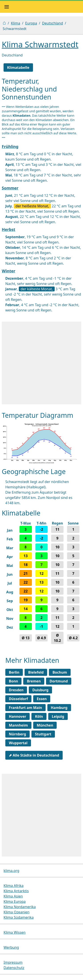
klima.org (11, 871)
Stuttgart (43, 734)
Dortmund (59, 681)
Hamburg (59, 708)
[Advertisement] (41, 363)
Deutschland (52, 23)
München (45, 725)
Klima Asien (13, 896)
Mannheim (18, 725)
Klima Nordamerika (20, 907)
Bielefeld (36, 672)
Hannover (17, 716)
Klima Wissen (15, 932)
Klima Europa (15, 901)
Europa (31, 23)
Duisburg (40, 690)
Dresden (16, 690)
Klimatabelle (18, 67)
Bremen (34, 681)
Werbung (11, 947)
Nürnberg (17, 734)
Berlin (14, 672)
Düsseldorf (18, 699)
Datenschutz (14, 968)
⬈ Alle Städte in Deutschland (34, 755)
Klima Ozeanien (16, 912)
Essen (42, 699)
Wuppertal (18, 743)
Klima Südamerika (19, 917)
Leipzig (58, 716)
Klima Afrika (14, 886)
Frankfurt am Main (25, 708)
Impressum (13, 962)
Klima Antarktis (16, 891)
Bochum (60, 672)
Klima (15, 23)
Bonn (13, 681)
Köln (39, 716)
